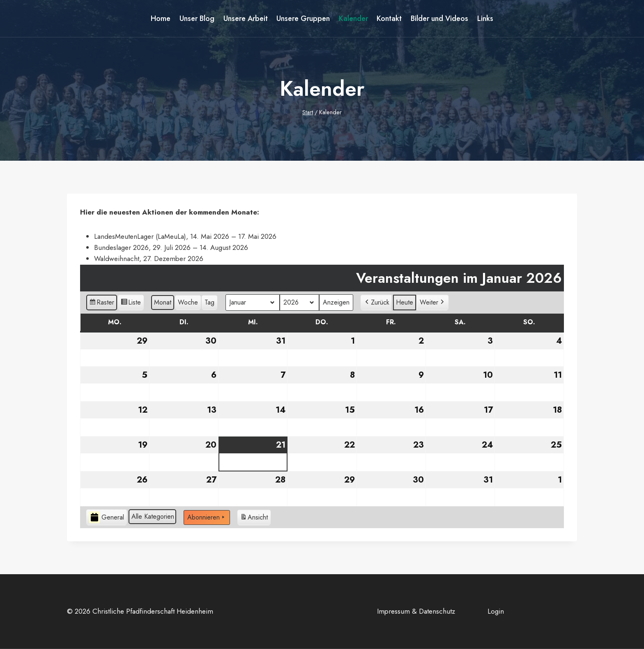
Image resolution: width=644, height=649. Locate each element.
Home (161, 18)
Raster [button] (101, 304)
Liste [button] (131, 304)
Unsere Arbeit (246, 18)
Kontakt (389, 18)
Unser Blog (197, 18)
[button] (376, 303)
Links (485, 18)
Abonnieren (207, 517)
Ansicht (254, 518)
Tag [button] (209, 302)
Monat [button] (163, 302)
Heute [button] (405, 302)
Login (496, 611)
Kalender (353, 18)
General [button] (107, 517)
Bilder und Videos (439, 18)
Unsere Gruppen (303, 18)
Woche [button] (188, 302)
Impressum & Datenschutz (416, 611)
